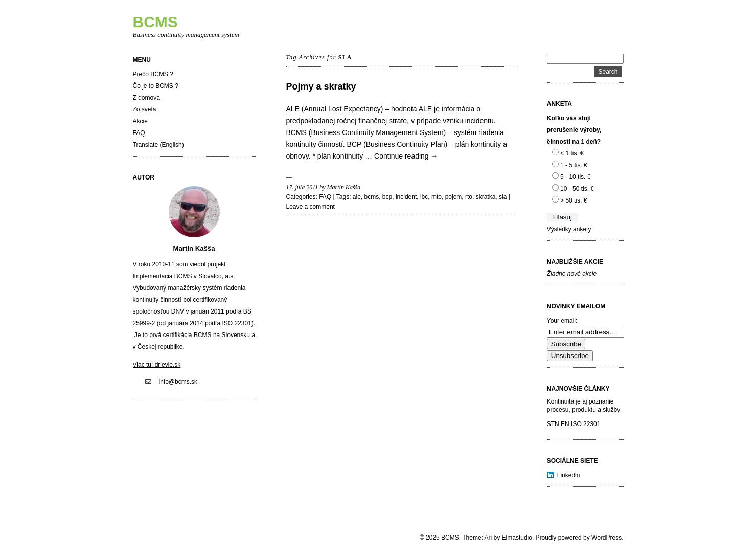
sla (503, 197)
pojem (454, 197)
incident (406, 197)
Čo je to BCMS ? (156, 86)
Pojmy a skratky (321, 86)
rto (469, 197)
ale (357, 197)
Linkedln (569, 475)
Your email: (562, 321)
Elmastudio (517, 538)
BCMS (155, 22)
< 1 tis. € (572, 153)
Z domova (146, 98)
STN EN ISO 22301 (574, 424)
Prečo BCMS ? (153, 74)
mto (437, 197)
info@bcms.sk (178, 382)
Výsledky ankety (569, 229)
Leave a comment (311, 207)
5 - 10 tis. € (575, 177)
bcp (387, 197)
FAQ (139, 133)
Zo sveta (145, 109)
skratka (486, 197)
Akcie (140, 121)
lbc (424, 197)
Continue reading (406, 156)
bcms (372, 197)
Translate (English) (158, 145)
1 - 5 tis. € (574, 165)
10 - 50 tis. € (577, 189)
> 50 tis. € (574, 200)
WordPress (606, 538)
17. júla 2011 (302, 187)
